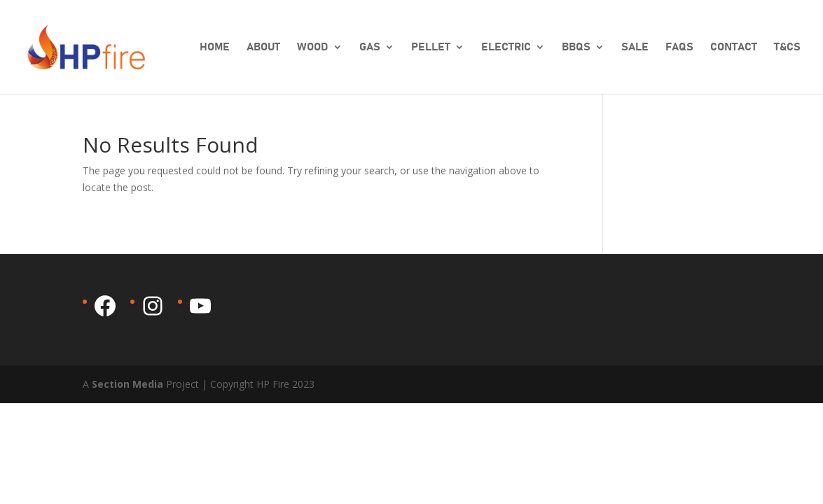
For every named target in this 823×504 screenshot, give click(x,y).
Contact (734, 47)
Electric (506, 47)
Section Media (127, 384)
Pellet (431, 47)
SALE (635, 47)
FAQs (679, 47)
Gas (370, 47)
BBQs (576, 47)
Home (215, 47)
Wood (313, 47)
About (263, 47)
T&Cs (787, 47)
